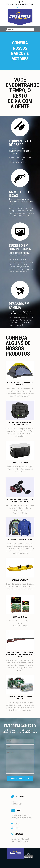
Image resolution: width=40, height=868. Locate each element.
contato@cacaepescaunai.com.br (21, 818)
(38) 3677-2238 (16, 802)
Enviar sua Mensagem (20, 779)
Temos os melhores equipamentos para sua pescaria (20, 151)
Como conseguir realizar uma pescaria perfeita (20, 254)
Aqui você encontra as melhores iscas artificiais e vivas (21, 202)
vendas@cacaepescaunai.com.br (21, 815)
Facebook (16, 824)
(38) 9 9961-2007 (16, 804)
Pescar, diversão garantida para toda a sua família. (21, 312)
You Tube (16, 828)
